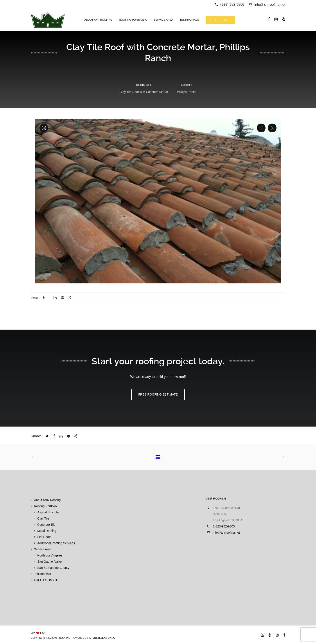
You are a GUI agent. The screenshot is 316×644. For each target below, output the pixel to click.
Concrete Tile (46, 525)
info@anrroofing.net (267, 4)
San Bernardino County (53, 568)
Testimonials (42, 574)
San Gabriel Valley (50, 562)
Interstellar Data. (102, 638)
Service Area (43, 549)
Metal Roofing (47, 531)
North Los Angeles (50, 555)
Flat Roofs (44, 537)
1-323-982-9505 (224, 526)
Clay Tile (43, 518)
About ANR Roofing (47, 500)
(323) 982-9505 (232, 5)
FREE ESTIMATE (46, 580)
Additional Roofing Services (56, 543)
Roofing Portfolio (45, 506)
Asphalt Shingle (48, 512)
